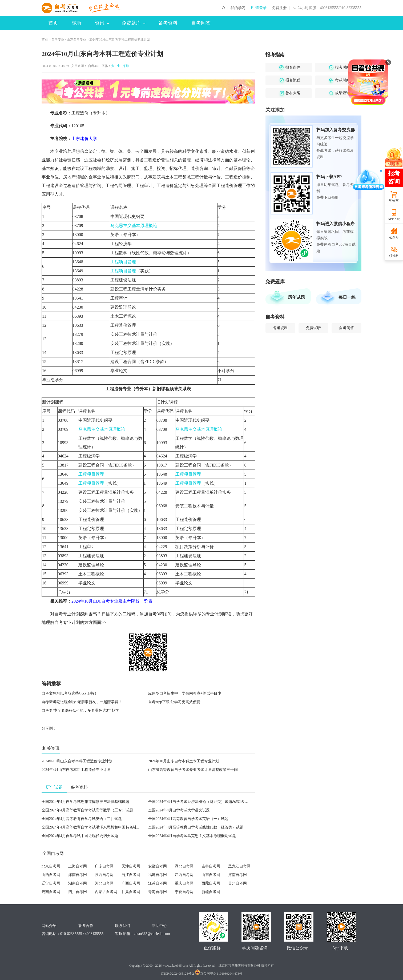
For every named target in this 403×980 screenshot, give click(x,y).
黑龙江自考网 (239, 866)
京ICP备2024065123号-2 (177, 974)
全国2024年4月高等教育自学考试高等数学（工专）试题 (87, 810)
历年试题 (296, 297)
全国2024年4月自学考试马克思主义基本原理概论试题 (192, 836)
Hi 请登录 (259, 8)
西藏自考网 (211, 883)
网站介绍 (49, 926)
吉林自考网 (211, 866)
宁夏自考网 (184, 892)
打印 (125, 66)
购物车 (394, 201)
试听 (77, 23)
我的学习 (238, 8)
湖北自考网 (184, 866)
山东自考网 (211, 875)
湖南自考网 (78, 883)
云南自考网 (51, 892)
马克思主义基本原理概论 (134, 226)
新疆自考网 (211, 892)
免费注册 (279, 8)
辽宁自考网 (51, 883)
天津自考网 (131, 866)
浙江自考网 (131, 875)
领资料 (394, 256)
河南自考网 (237, 875)
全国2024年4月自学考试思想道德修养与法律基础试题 (85, 802)
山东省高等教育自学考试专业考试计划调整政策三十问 (193, 770)
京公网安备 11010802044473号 (219, 974)
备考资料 (168, 23)
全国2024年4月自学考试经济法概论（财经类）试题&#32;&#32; (200, 802)
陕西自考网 (104, 875)
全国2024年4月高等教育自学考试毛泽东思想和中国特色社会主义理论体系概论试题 (110, 827)
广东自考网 (104, 866)
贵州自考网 (237, 883)
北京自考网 (51, 866)
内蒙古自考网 (106, 892)
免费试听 (313, 328)
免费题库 (134, 23)
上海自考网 (78, 866)
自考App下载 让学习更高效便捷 (174, 702)
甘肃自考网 (131, 892)
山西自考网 (51, 875)
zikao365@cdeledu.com (152, 934)
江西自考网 (184, 875)
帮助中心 (159, 926)
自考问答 (201, 23)
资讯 (102, 23)
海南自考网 (78, 875)
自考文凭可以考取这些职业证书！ (70, 693)
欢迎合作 (86, 926)
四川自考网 (78, 892)
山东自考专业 (76, 39)
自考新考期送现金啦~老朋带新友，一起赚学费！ (82, 702)
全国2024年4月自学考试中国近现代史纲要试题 (80, 836)
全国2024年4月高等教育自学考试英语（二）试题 (82, 819)
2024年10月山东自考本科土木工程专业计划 (184, 761)
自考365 (94, 66)
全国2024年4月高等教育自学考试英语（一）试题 (188, 819)
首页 (53, 23)
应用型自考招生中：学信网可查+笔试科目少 (185, 693)
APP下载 (394, 219)
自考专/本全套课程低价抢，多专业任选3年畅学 (80, 710)
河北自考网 (104, 883)
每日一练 (347, 297)
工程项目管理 (123, 262)
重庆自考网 (184, 883)
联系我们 (123, 926)
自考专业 (58, 39)
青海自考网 (158, 892)
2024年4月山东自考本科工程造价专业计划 (76, 770)
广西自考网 (131, 883)
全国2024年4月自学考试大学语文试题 (179, 810)
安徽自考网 (158, 866)
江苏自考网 (158, 883)
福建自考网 (158, 875)
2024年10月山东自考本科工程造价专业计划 (77, 761)
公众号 (394, 237)
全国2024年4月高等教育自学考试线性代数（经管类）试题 (196, 827)
